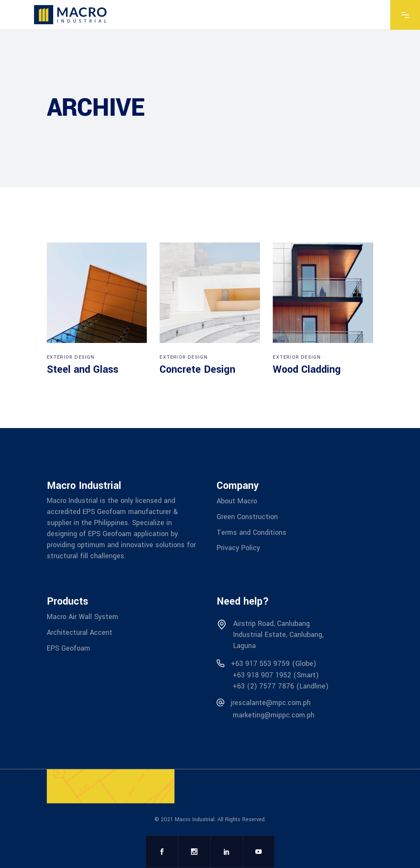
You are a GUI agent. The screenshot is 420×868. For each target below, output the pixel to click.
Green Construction (247, 517)
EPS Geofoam (69, 648)
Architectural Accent (80, 632)
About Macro (237, 501)
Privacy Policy (238, 548)
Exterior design (71, 357)
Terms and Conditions (251, 532)
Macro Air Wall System (83, 617)
